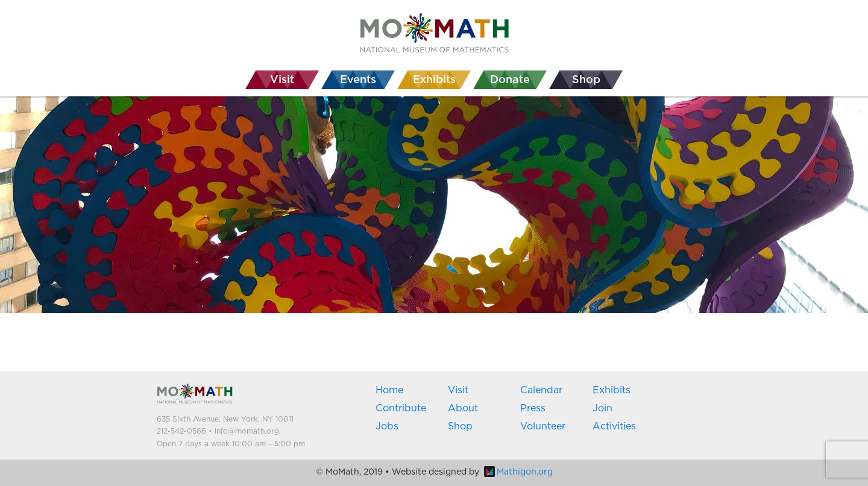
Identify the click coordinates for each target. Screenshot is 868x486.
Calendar (541, 390)
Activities (614, 426)
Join (602, 408)
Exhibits (612, 390)
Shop (460, 426)
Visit (458, 390)
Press (533, 408)
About (463, 408)
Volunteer (543, 426)
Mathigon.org (518, 472)
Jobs (387, 426)
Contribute (401, 408)
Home (389, 390)
